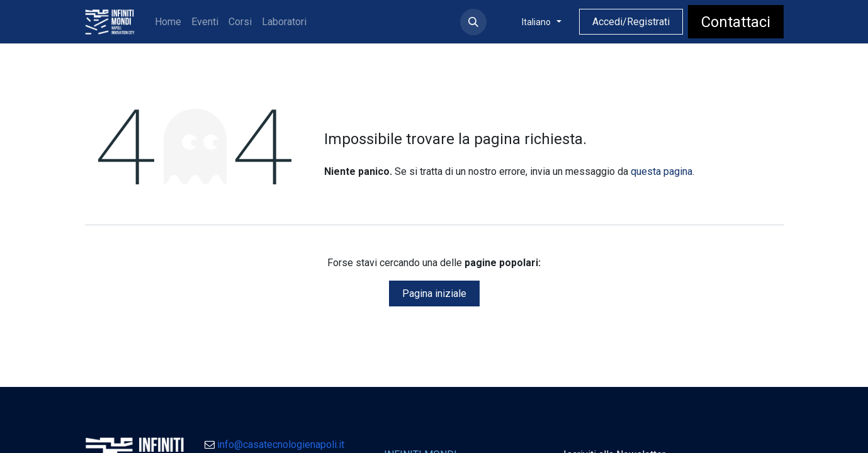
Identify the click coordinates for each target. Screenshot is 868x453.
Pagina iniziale (434, 294)
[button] (473, 22)
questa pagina (662, 171)
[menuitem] (168, 22)
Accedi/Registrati (631, 22)
